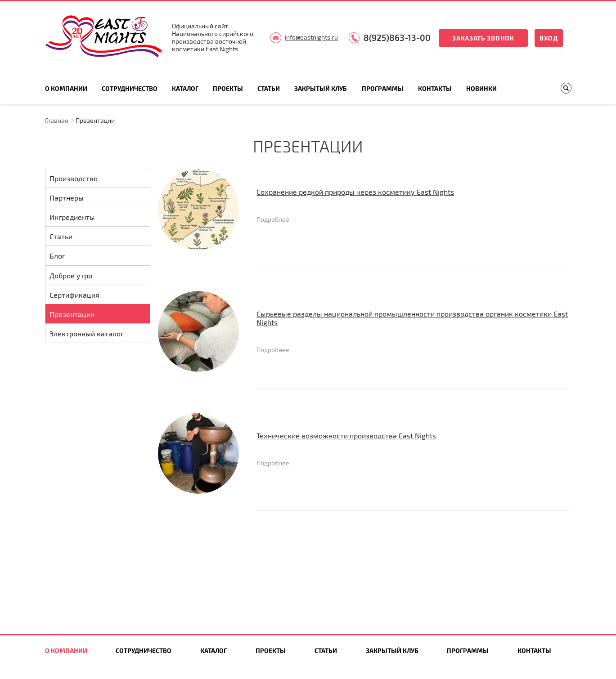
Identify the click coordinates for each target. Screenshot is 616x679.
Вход (549, 38)
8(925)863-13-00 (397, 38)
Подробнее (273, 219)
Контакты (435, 88)
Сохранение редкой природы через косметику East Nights (355, 192)
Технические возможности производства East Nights (346, 436)
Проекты (228, 88)
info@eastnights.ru (311, 37)
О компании (66, 88)
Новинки (481, 88)
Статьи (269, 88)
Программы (383, 88)
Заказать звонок (483, 38)
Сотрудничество (130, 88)
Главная (57, 120)
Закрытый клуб (321, 88)
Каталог (185, 88)
